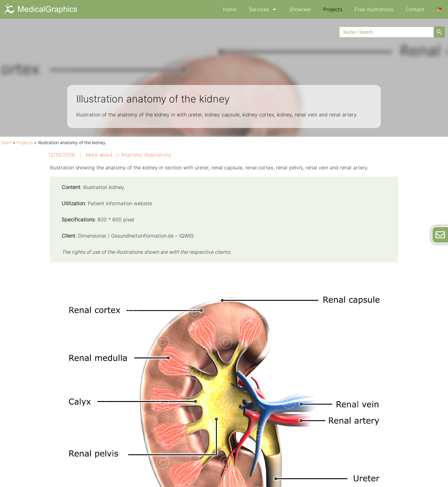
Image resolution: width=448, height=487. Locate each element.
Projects (333, 9)
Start (7, 143)
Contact (415, 9)
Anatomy (131, 155)
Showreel (300, 9)
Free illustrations (374, 9)
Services (263, 9)
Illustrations (158, 155)
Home (230, 9)
